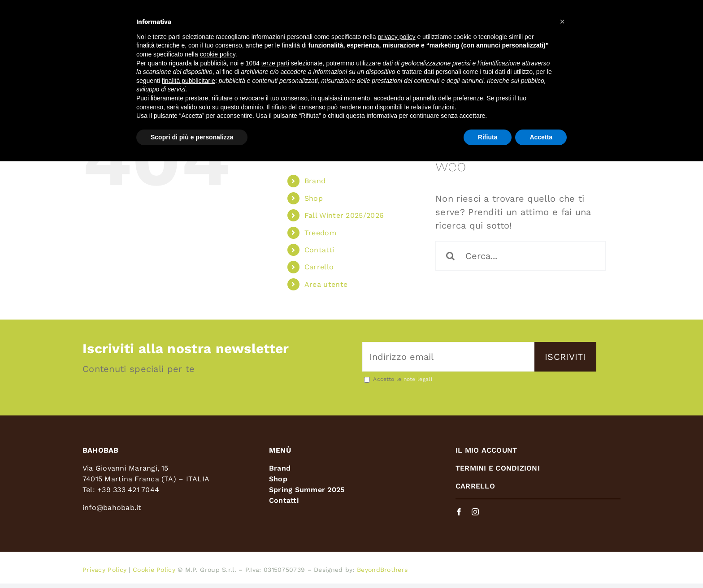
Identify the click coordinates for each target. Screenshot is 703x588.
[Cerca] (450, 256)
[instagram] (475, 512)
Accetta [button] (541, 137)
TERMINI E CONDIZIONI (498, 468)
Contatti (319, 250)
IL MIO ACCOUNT (486, 450)
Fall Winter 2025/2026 (344, 215)
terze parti (275, 63)
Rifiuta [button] (488, 137)
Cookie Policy (154, 570)
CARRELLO (475, 486)
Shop (314, 198)
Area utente (326, 284)
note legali (418, 379)
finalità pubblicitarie (189, 81)
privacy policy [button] (397, 37)
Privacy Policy (104, 570)
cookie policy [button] (218, 54)
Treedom (320, 233)
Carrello (319, 267)
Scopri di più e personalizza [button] (192, 137)
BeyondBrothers (382, 570)
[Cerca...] (521, 256)
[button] (562, 22)
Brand (315, 181)
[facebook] (459, 512)
